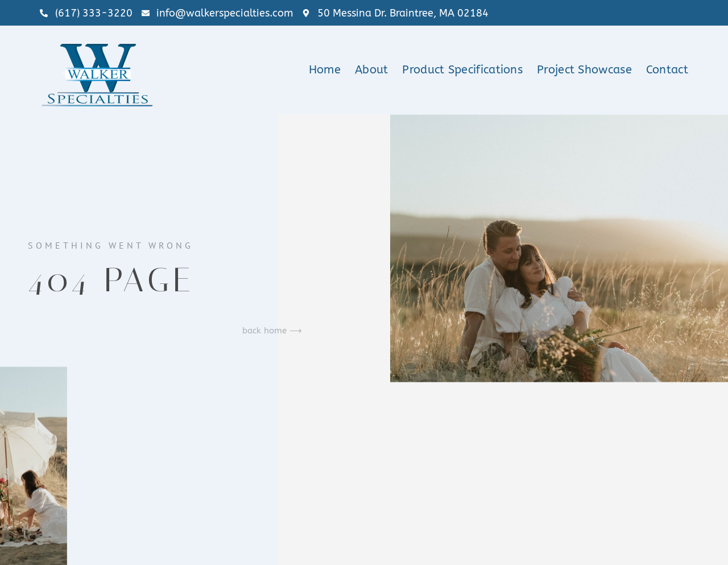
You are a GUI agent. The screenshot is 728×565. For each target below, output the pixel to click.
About (372, 70)
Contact (667, 70)
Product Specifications (462, 70)
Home (325, 70)
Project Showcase (584, 70)
